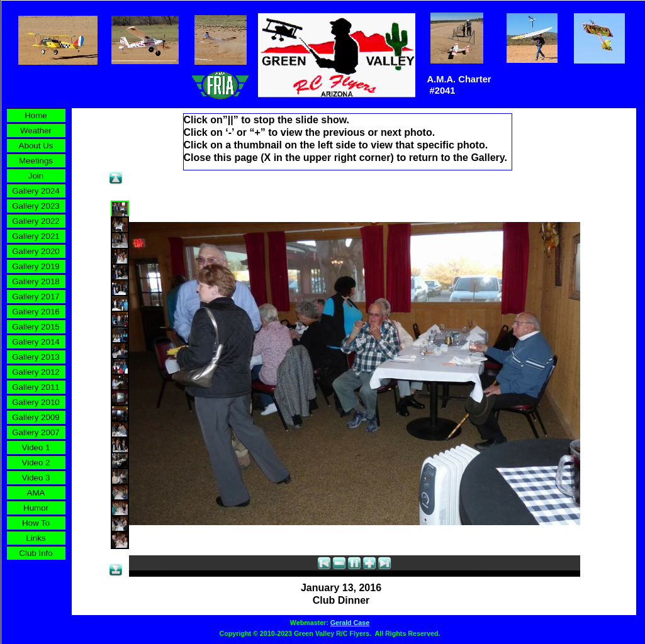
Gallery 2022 (36, 221)
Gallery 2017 (36, 297)
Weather (36, 130)
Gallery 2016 (36, 312)
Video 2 (36, 463)
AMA (36, 493)
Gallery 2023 (36, 206)
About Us (36, 146)
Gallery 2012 (36, 372)
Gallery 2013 (36, 357)
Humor (36, 508)
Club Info (36, 553)
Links (36, 538)
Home (36, 115)
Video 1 (36, 447)
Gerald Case (350, 623)
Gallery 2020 (36, 251)
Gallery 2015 (36, 327)
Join (36, 176)
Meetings (36, 161)
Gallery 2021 (36, 236)
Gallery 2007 (36, 432)
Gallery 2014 (36, 342)
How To (36, 523)
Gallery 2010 (36, 402)
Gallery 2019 (36, 266)
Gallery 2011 (36, 387)
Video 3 (36, 478)
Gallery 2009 (36, 417)
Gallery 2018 (36, 281)
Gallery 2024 (36, 191)
